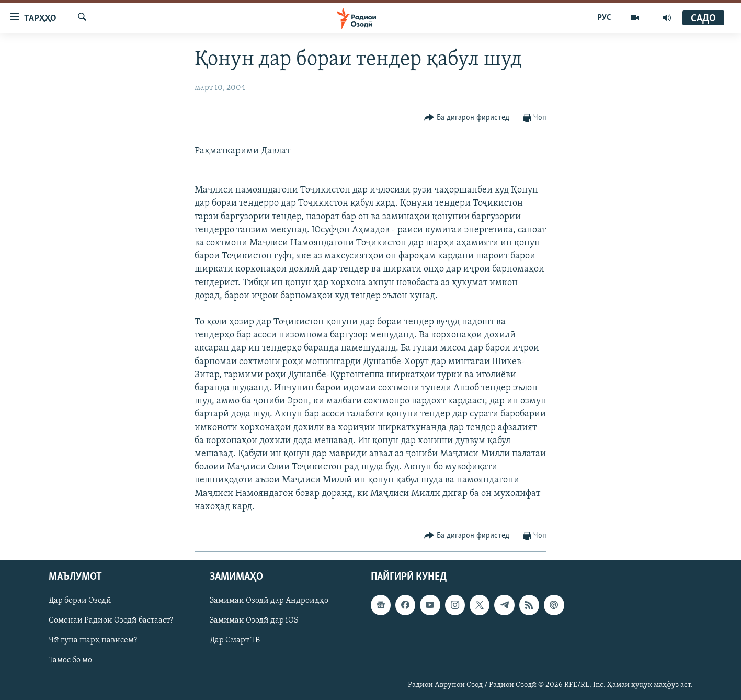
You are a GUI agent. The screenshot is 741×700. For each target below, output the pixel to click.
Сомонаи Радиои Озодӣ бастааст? (111, 620)
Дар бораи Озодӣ (80, 601)
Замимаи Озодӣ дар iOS (254, 620)
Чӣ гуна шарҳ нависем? (93, 640)
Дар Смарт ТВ (235, 640)
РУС (604, 18)
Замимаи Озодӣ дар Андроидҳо (269, 601)
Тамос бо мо (70, 660)
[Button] (467, 118)
